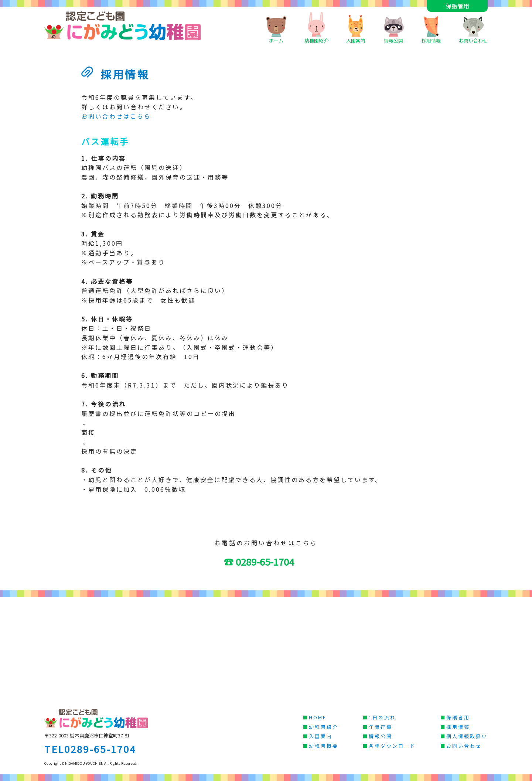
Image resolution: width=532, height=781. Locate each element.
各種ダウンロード (392, 746)
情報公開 (394, 28)
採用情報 (431, 28)
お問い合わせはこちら (116, 116)
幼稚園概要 (324, 746)
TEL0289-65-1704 (90, 749)
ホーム (276, 28)
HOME (318, 717)
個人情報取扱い (467, 736)
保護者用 (457, 6)
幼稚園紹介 (316, 28)
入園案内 (356, 28)
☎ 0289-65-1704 (264, 561)
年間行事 (381, 727)
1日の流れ (382, 717)
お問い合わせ (473, 28)
